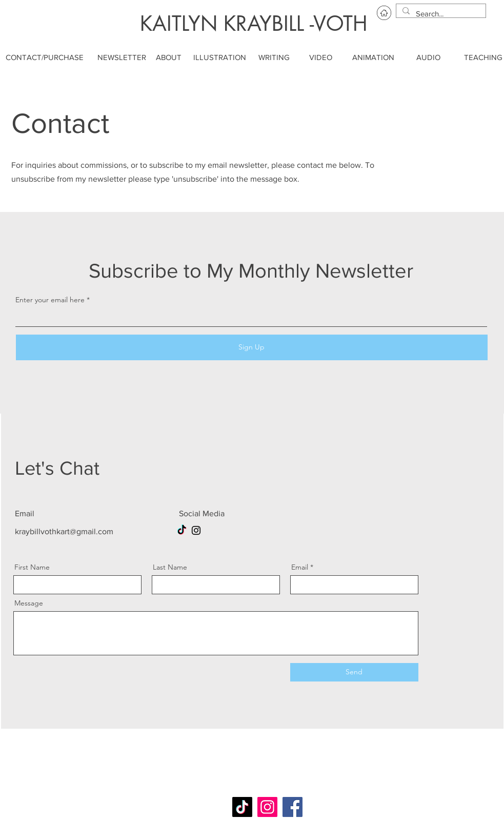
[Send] (354, 672)
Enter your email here (50, 300)
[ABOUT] (169, 57)
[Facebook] (293, 807)
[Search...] (440, 14)
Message (29, 603)
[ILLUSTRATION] (220, 57)
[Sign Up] (252, 347)
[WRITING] (274, 57)
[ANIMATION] (373, 57)
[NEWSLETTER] (122, 57)
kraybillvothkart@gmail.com (64, 531)
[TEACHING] (483, 57)
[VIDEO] (321, 57)
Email (300, 567)
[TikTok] (182, 530)
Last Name (170, 567)
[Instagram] (196, 530)
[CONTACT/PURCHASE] (45, 57)
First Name (32, 567)
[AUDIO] (429, 57)
